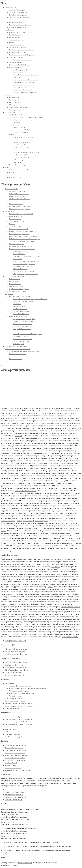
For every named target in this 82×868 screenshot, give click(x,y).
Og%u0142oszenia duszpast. (18, 12)
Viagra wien (9, 294)
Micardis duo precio (20, 87)
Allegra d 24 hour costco (21, 147)
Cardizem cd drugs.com (17, 354)
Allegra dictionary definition (22, 120)
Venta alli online (6, 774)
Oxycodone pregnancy (13, 734)
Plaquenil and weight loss (18, 316)
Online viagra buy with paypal (15, 797)
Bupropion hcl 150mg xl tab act (24, 82)
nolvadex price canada (70, 637)
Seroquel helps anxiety (17, 45)
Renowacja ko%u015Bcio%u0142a (20, 25)
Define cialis (17, 77)
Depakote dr (10, 683)
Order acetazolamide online (15, 758)
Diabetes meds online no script (16, 649)
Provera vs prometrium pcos (15, 753)
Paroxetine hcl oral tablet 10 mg (20, 65)
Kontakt (8, 167)
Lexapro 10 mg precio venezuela (16, 662)
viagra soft (18, 436)
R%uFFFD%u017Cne (16, 67)
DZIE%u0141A (14, 135)
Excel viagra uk (14, 100)
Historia (12, 42)
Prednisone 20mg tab (20, 155)
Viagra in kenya (10, 765)
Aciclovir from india (20, 127)
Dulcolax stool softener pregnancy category (25, 239)
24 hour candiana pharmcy (22, 142)
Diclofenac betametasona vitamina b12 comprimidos (28, 688)
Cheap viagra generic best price (16, 760)
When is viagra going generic (19, 27)
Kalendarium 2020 (15, 35)
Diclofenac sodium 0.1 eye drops (17, 670)
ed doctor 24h (55, 567)
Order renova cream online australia (18, 349)
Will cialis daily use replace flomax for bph (23, 170)
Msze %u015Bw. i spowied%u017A (20, 32)
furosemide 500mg (42, 521)
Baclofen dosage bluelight (22, 130)
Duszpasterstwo (10, 112)
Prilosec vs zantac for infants (23, 90)
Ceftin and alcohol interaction (15, 745)
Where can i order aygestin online (17, 755)
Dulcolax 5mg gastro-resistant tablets (21, 50)
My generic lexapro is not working (25, 92)
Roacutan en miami (15, 177)
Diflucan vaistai (14, 97)
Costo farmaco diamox (13, 672)
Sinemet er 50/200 (19, 125)
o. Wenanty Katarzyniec (17, 57)
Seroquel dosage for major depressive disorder (29, 117)
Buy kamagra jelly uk (20, 70)
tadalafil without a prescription (25, 491)
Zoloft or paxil (18, 162)
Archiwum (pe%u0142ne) (17, 10)
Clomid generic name (16, 105)
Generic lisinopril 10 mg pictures (17, 276)
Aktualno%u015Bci (11, 7)
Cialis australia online (16, 62)
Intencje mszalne (15, 37)
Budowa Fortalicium (16, 22)
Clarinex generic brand (13, 768)
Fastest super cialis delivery (15, 652)
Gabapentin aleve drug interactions (22, 693)
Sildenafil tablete (19, 72)
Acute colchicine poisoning (14, 748)
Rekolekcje (9, 95)
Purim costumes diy (25, 863)
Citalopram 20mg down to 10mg (16, 641)
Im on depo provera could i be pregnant (22, 55)
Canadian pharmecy (12, 708)
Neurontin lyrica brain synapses (16, 750)
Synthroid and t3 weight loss (18, 107)
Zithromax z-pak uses (21, 160)
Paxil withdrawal (11, 763)
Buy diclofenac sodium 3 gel (18, 165)
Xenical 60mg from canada (15, 792)
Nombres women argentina (22, 85)
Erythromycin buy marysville (15, 675)
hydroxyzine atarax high (26, 521)
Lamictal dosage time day (22, 145)
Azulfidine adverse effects (14, 795)
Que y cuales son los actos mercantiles (26, 80)
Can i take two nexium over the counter (26, 75)
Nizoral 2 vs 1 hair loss (21, 132)
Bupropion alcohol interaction (20, 296)
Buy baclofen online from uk (23, 140)
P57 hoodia (17, 122)
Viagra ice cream (15, 696)
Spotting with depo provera (15, 665)
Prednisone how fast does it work (17, 654)
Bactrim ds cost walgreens (14, 717)
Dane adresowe (14, 172)
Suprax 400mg (13, 865)
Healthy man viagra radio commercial (22, 249)
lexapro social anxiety (9, 521)
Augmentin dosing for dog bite (23, 137)
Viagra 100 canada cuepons (19, 691)
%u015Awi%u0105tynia (17, 40)
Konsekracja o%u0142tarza (18, 15)
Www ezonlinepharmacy (14, 800)
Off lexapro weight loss (17, 110)
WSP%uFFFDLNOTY (16, 115)
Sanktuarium (9, 30)
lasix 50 (51, 587)
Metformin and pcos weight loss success (19, 770)
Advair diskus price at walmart (20, 686)
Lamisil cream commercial (22, 157)
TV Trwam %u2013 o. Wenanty (19, 17)
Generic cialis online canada (18, 47)
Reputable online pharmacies (19, 52)
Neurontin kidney (15, 102)
